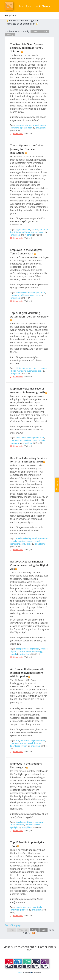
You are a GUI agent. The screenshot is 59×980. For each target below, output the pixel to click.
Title (45, 31)
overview (32, 907)
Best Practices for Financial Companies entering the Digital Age (29, 565)
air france (25, 741)
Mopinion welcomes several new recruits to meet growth (28, 390)
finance (35, 230)
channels (43, 368)
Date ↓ (36, 31)
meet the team (17, 825)
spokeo (24, 128)
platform (24, 910)
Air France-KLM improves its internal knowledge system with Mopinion (27, 673)
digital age (35, 649)
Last (44, 930)
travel (30, 743)
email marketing (23, 538)
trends (14, 654)
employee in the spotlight (27, 293)
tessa (38, 295)
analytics (15, 910)
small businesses (40, 538)
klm (18, 741)
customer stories (24, 125)
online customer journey (33, 232)
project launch (39, 125)
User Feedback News (34, 6)
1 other (29, 235)
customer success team (21, 440)
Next (34, 930)
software (15, 128)
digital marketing (24, 368)
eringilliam (41, 128)
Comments (18, 134)
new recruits (39, 440)
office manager (27, 295)
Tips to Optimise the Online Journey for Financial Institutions (27, 149)
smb (24, 544)
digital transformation (21, 651)
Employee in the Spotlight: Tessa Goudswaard (26, 252)
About (20, 973)
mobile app (21, 907)
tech (30, 128)
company (15, 295)
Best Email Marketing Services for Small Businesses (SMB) (28, 460)
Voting (10, 34)
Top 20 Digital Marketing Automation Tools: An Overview (29, 315)
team (43, 293)
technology (37, 651)
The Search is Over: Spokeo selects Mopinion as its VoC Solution (27, 48)
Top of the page (13, 925)
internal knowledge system (26, 745)
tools (35, 368)
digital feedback (23, 230)
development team (36, 438)
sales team (21, 438)
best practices (22, 649)
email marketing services (22, 541)
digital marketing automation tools (27, 371)
